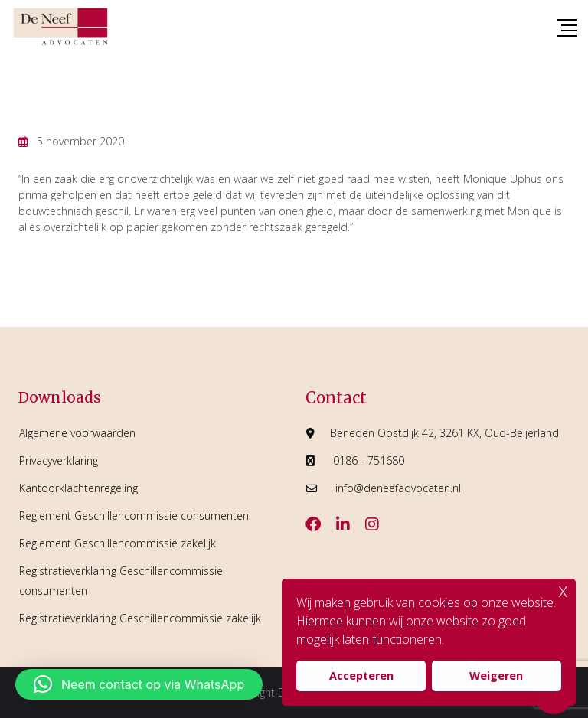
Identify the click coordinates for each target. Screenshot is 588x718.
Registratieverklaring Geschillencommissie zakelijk (140, 618)
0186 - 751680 (369, 460)
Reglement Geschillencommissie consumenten (134, 516)
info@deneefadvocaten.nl (398, 488)
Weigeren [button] (496, 676)
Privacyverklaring (59, 460)
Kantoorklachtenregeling (78, 488)
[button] (139, 684)
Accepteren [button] (361, 676)
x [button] (563, 590)
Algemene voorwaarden (77, 433)
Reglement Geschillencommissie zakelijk (118, 543)
